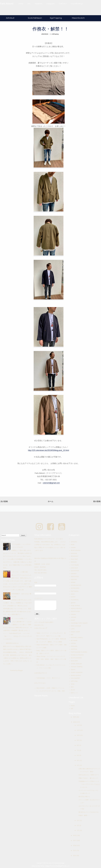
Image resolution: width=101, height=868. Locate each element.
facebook (39, 4)
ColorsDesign (41, 678)
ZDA (72, 687)
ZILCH (73, 690)
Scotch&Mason (35, 18)
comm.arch (74, 568)
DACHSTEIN (75, 571)
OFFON (73, 643)
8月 (78, 745)
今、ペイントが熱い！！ (19, 618)
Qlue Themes (41, 866)
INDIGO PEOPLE (76, 608)
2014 (75, 856)
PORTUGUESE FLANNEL (79, 652)
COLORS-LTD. (39, 625)
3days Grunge (41, 656)
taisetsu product (76, 675)
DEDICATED (75, 577)
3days (38, 633)
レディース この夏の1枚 (20, 572)
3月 (78, 820)
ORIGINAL (74, 646)
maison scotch (75, 632)
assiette (73, 547)
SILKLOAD (74, 661)
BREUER (74, 562)
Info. (29, 4)
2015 (75, 851)
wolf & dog (74, 681)
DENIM (73, 582)
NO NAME (74, 640)
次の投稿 (4, 501)
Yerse (73, 684)
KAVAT (73, 620)
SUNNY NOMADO (77, 672)
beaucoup (74, 553)
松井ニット (74, 693)
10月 (78, 735)
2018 (75, 835)
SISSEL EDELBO (76, 664)
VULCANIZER (75, 678)
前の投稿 (97, 501)
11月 (78, 730)
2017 (75, 840)
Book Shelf (74, 559)
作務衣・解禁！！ (51, 29)
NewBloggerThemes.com (63, 866)
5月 (78, 760)
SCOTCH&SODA (76, 658)
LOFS (73, 629)
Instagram (50, 4)
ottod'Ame (74, 649)
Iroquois (73, 614)
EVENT (73, 597)
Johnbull (10, 18)
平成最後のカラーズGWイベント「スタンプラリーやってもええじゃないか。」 (89, 784)
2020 (75, 717)
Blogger (20, 670)
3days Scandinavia (42, 645)
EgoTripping (56, 18)
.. (71, 539)
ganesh (73, 603)
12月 (78, 725)
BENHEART (75, 556)
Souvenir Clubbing (77, 667)
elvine (73, 594)
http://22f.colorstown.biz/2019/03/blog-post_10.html (48, 450)
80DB (73, 545)
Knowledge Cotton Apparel (79, 623)
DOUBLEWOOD (76, 585)
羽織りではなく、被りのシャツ (88, 778)
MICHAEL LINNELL (77, 638)
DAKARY (74, 574)
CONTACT (63, 4)
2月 (78, 825)
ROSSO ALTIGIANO (77, 655)
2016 (75, 845)
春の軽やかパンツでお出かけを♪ (89, 812)
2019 (75, 722)
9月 (78, 740)
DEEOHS (74, 579)
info (72, 709)
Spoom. (73, 670)
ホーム (51, 501)
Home (21, 4)
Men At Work (40, 688)
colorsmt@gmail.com (51, 483)
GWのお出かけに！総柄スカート (89, 775)
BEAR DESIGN (76, 550)
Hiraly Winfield (75, 606)
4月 (78, 765)
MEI (72, 635)
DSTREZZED (75, 588)
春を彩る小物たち (84, 797)
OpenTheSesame (42, 639)
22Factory (55, 34)
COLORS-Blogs (77, 4)
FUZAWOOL (75, 600)
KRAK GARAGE (76, 626)
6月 (78, 755)
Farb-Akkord (40, 665)
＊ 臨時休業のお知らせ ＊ (12, 643)
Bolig (38, 651)
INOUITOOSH (75, 611)
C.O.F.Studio (75, 565)
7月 (78, 750)
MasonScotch (78, 18)
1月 (78, 830)
